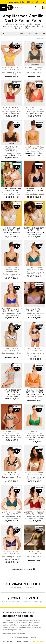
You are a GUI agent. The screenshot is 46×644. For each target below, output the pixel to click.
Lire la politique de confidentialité (14, 633)
